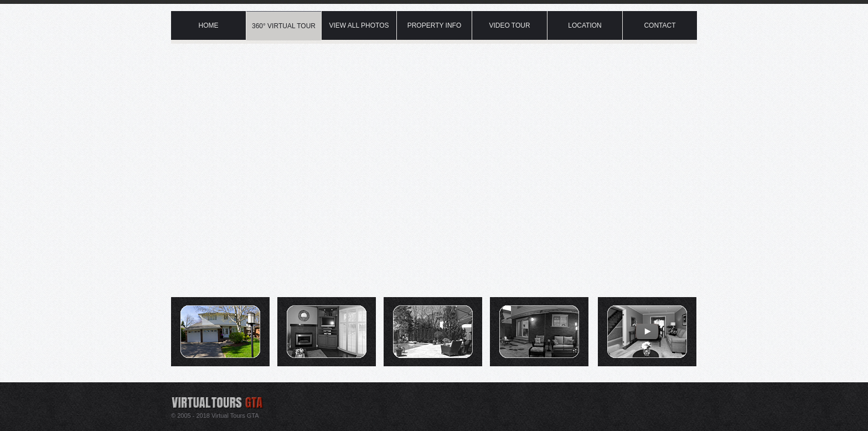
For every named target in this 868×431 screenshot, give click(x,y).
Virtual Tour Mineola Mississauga (285, 3)
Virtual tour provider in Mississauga (236, 398)
